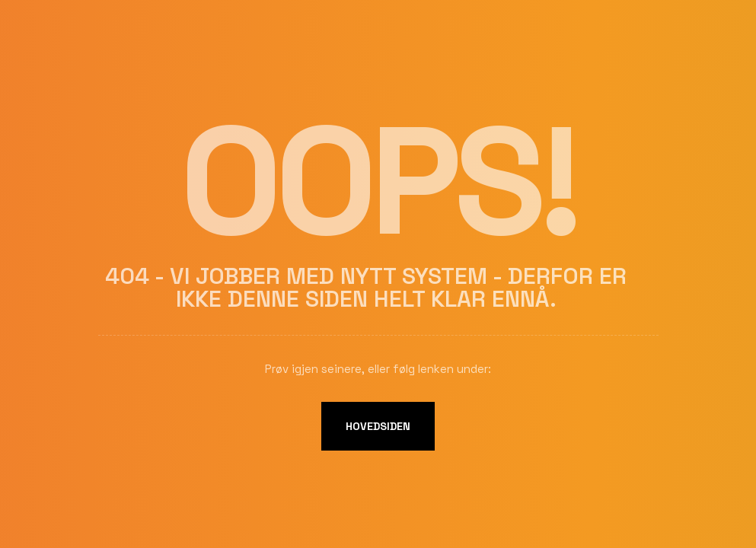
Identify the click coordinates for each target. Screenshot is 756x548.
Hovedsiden (378, 426)
